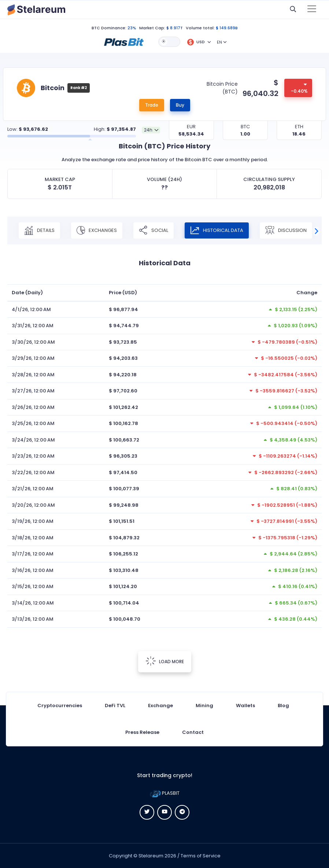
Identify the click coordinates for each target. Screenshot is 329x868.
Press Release (142, 732)
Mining (204, 706)
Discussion (286, 230)
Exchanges (97, 230)
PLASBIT (165, 793)
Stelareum (151, 856)
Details (39, 230)
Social (154, 230)
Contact (193, 732)
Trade (152, 105)
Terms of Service (201, 856)
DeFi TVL (115, 706)
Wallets (245, 706)
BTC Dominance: (109, 28)
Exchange (160, 706)
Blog (283, 706)
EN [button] (219, 42)
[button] (124, 41)
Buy (180, 105)
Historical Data (217, 230)
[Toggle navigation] (312, 10)
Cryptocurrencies (60, 706)
